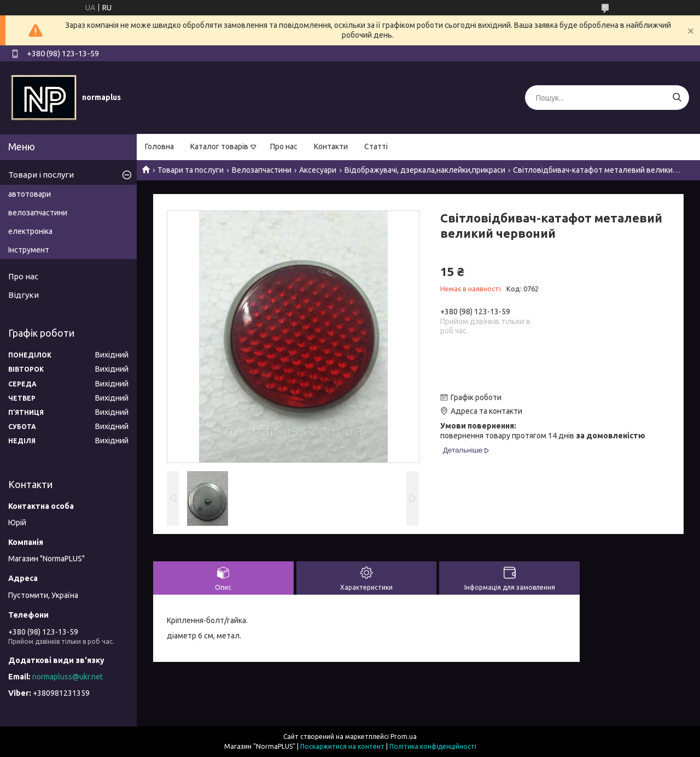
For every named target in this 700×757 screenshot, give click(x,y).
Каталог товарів (219, 146)
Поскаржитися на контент (342, 746)
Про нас (284, 146)
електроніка (30, 231)
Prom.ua (404, 737)
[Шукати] (677, 98)
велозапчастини (38, 213)
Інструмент (29, 250)
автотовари (30, 194)
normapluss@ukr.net (68, 677)
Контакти (331, 146)
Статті (376, 146)
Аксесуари (318, 170)
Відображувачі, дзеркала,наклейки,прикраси (425, 170)
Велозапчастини (262, 170)
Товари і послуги (41, 175)
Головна (159, 146)
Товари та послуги (191, 170)
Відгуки (24, 295)
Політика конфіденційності (433, 746)
